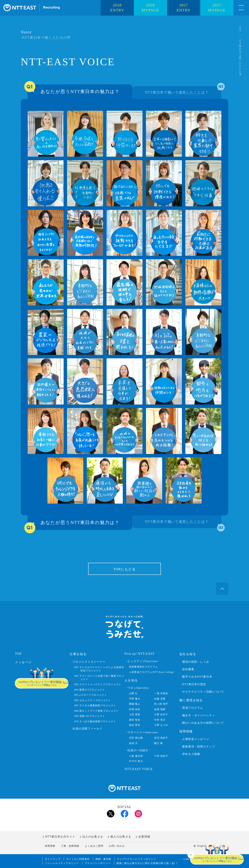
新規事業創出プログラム (143, 667)
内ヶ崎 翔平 (161, 704)
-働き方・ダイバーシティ (198, 715)
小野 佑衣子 (161, 714)
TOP (240, 29)
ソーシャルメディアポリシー (62, 863)
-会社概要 (188, 669)
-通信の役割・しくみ (195, 662)
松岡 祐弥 (135, 709)
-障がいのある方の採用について (203, 723)
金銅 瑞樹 (160, 709)
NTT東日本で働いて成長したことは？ (183, 90)
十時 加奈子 (161, 756)
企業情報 (144, 837)
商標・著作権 (103, 859)
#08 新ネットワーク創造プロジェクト (96, 711)
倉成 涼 (133, 743)
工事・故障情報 (70, 846)
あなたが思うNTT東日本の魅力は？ (74, 89)
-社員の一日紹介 (137, 750)
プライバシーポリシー (98, 863)
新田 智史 (135, 720)
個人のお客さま (121, 837)
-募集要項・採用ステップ (198, 747)
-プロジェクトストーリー (89, 662)
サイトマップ (53, 859)
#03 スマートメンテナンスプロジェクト (98, 684)
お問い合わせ (117, 846)
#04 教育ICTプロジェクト (90, 690)
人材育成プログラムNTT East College (151, 672)
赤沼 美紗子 (161, 738)
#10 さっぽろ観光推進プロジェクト (95, 721)
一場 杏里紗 (161, 693)
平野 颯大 (135, 699)
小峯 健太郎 (136, 756)
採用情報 (50, 846)
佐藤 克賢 (160, 699)
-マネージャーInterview (142, 732)
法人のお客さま (93, 837)
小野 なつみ (161, 725)
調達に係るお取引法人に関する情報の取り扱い (146, 863)
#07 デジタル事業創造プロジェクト (95, 705)
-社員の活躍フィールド (87, 729)
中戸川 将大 (136, 761)
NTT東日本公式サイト (60, 837)
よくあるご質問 (94, 846)
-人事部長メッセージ (195, 739)
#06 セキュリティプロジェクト (93, 700)
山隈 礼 (133, 693)
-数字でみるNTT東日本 (197, 677)
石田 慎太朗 (136, 738)
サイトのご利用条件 (78, 859)
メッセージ (23, 662)
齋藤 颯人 (135, 704)
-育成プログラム (192, 708)
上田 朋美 (135, 714)
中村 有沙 (160, 720)
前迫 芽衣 (135, 725)
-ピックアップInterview (142, 661)
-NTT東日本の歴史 (194, 684)
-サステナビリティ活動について (203, 692)
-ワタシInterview (138, 688)
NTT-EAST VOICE (139, 769)
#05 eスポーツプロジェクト (91, 695)
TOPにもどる (125, 569)
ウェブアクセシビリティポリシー (137, 859)
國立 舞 (158, 743)
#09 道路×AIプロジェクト (90, 716)
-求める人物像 (191, 754)
